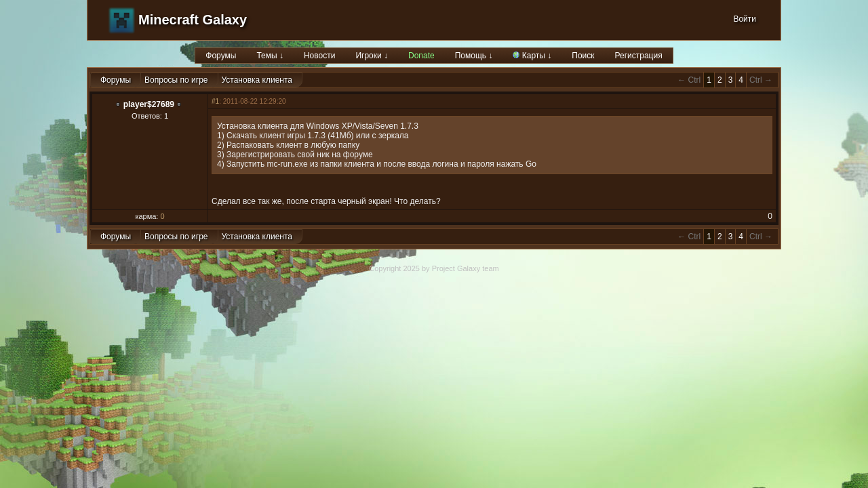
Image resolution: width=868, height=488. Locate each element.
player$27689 (149, 104)
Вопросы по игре (176, 80)
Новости (319, 56)
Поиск (583, 56)
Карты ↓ (532, 56)
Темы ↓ (270, 56)
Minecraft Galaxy (193, 20)
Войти (745, 19)
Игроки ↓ (372, 56)
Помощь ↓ (474, 56)
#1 (215, 101)
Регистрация (639, 56)
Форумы (221, 56)
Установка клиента (257, 80)
